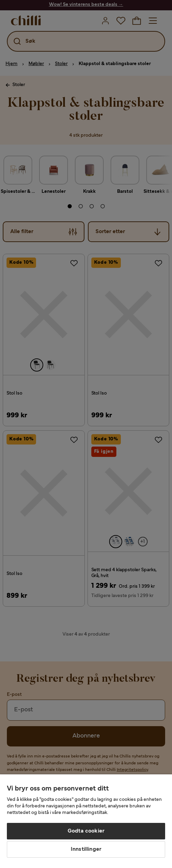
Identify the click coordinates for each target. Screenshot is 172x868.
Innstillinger (86, 849)
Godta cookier (86, 831)
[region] (86, 821)
